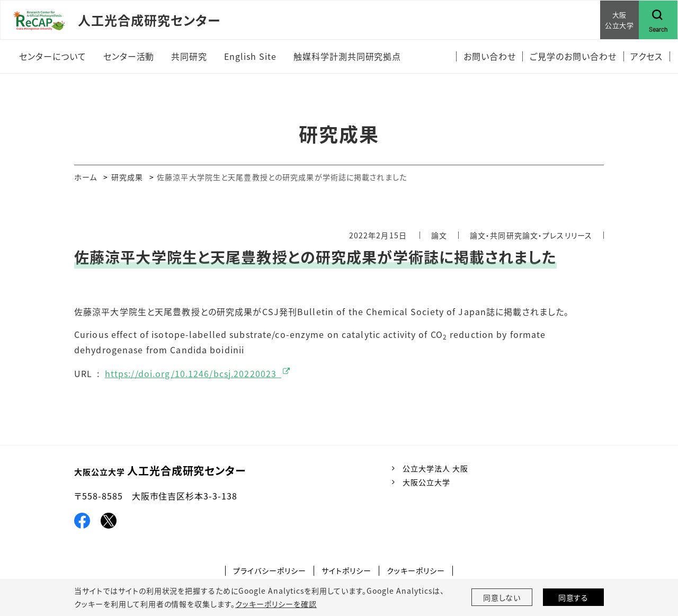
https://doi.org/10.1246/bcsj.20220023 (193, 373)
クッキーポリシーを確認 (276, 604)
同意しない (502, 597)
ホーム (86, 177)
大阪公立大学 (426, 482)
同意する (574, 597)
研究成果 (127, 177)
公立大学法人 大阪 (435, 468)
